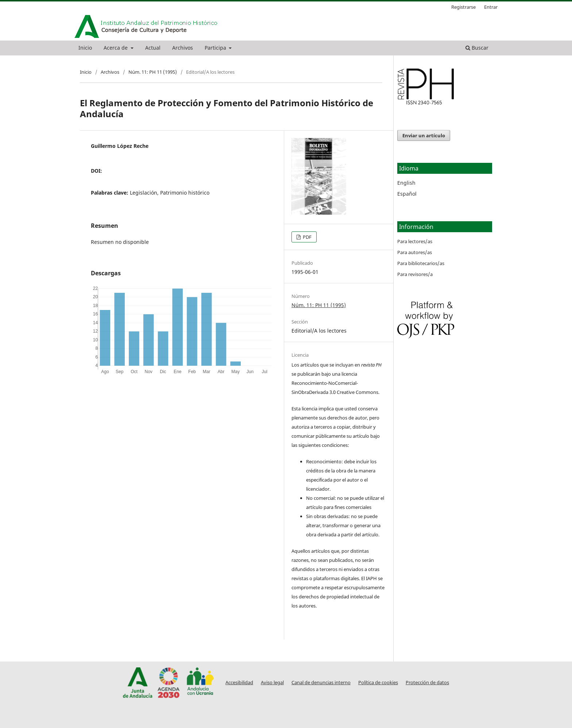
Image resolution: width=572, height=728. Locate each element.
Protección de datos (427, 683)
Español (407, 194)
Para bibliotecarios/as (421, 263)
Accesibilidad (239, 683)
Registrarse (463, 7)
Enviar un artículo (424, 135)
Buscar (477, 48)
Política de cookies (378, 683)
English (406, 183)
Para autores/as (415, 252)
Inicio (85, 48)
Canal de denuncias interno (321, 683)
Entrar (491, 7)
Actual (153, 48)
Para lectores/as (415, 241)
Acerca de (116, 48)
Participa (216, 48)
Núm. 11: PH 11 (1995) (153, 72)
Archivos (183, 48)
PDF (307, 237)
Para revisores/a (415, 274)
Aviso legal (272, 683)
